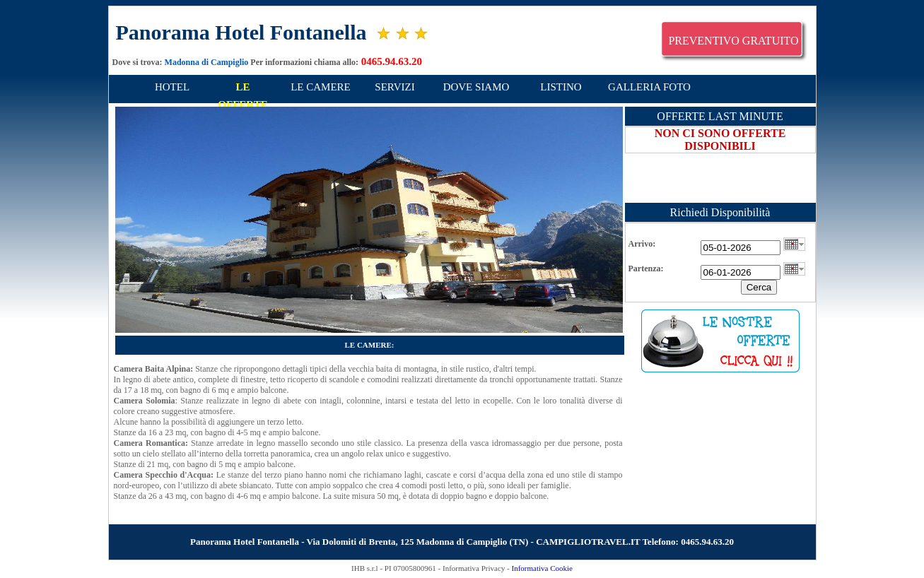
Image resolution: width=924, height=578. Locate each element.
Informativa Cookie (542, 568)
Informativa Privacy (474, 568)
